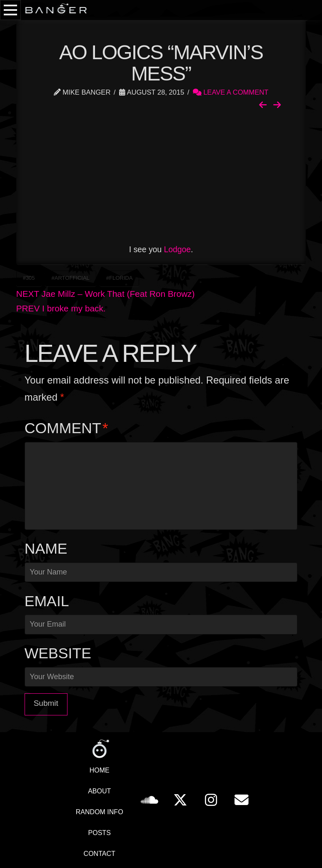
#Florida (120, 278)
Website (58, 653)
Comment (66, 428)
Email (47, 601)
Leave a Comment (231, 92)
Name (46, 549)
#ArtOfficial (71, 278)
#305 (29, 278)
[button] (10, 10)
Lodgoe (177, 249)
